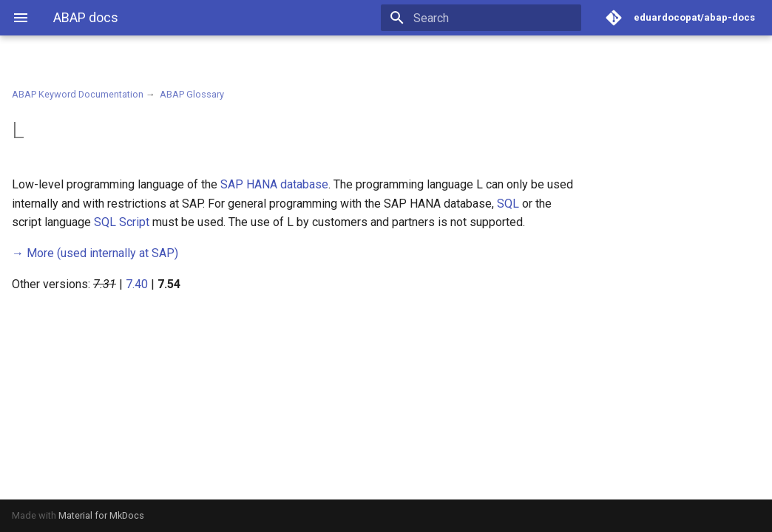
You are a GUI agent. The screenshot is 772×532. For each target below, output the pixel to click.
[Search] (495, 18)
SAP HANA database (274, 184)
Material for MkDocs (101, 515)
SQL (508, 204)
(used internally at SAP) (95, 253)
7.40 (137, 284)
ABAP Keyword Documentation (78, 94)
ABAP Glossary (192, 94)
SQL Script (122, 222)
